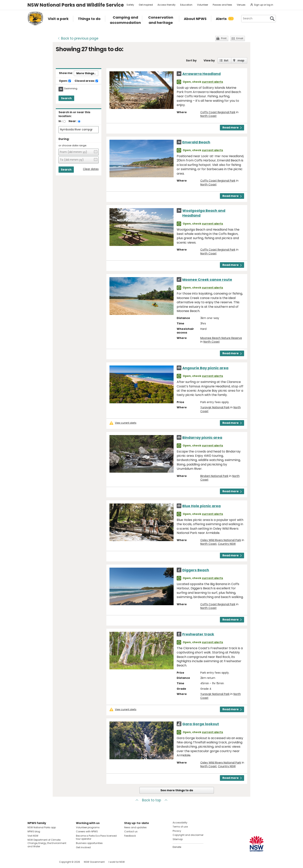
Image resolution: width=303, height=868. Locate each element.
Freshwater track (198, 634)
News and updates (135, 827)
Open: (65, 81)
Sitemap (178, 839)
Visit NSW (33, 836)
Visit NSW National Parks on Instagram (39, 862)
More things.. (86, 73)
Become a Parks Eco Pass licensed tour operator (96, 837)
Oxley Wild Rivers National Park (221, 540)
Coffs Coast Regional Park (218, 112)
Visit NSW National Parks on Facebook (31, 862)
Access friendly (167, 5)
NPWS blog (34, 831)
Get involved (83, 847)
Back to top (151, 800)
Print (224, 38)
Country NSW (227, 544)
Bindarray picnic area (202, 437)
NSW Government (94, 862)
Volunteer (203, 5)
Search (66, 98)
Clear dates (91, 169)
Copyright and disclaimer (188, 835)
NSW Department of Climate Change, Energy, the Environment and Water (47, 843)
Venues (241, 5)
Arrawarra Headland (201, 74)
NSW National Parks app (42, 827)
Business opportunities (89, 843)
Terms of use (180, 827)
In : (61, 121)
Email (240, 38)
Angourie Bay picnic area (205, 368)
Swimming (71, 89)
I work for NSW (117, 862)
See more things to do (177, 790)
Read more (232, 128)
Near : (73, 121)
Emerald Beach (196, 142)
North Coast (208, 116)
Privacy (177, 831)
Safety (130, 5)
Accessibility (180, 823)
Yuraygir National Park (215, 407)
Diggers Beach (196, 570)
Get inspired (146, 5)
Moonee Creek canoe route (207, 280)
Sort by (191, 60)
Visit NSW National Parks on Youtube (48, 862)
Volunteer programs (88, 827)
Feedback (130, 836)
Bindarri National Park (214, 476)
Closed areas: (86, 81)
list (226, 60)
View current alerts (126, 423)
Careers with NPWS (87, 831)
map (241, 60)
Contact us (131, 831)
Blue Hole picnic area (201, 506)
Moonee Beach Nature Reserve (221, 338)
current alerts (212, 82)
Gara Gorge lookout (201, 724)
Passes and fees (222, 5)
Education (186, 5)
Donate (177, 847)
